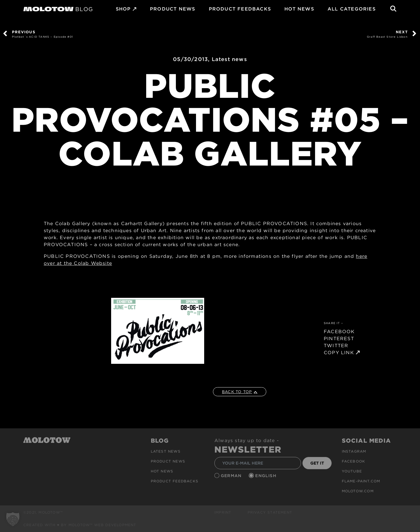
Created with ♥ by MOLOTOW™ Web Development (80, 525)
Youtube (352, 471)
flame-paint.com (361, 481)
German (232, 476)
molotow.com (358, 491)
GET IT (317, 463)
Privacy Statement (270, 512)
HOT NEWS (299, 9)
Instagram (354, 451)
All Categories (352, 9)
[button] (13, 519)
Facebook (354, 461)
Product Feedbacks (240, 9)
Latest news (229, 59)
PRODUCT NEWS (173, 9)
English (267, 476)
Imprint (223, 512)
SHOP (123, 9)
